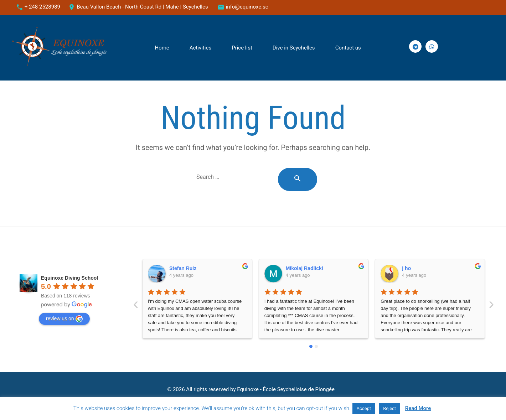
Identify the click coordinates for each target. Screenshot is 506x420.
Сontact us (348, 48)
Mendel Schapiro (422, 268)
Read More (418, 408)
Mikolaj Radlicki (188, 268)
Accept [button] (364, 408)
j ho (290, 268)
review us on (64, 319)
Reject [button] (389, 408)
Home (162, 48)
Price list (242, 48)
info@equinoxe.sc (247, 7)
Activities (200, 48)
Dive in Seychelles (294, 48)
